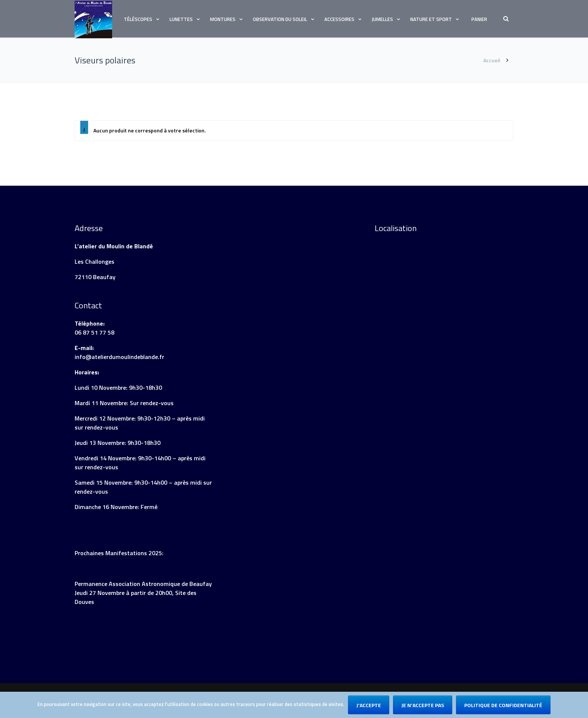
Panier (479, 19)
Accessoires (339, 19)
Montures (223, 19)
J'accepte (369, 705)
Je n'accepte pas (423, 705)
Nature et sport (431, 19)
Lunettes (181, 19)
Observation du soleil (280, 19)
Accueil (492, 60)
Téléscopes (138, 19)
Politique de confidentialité (503, 705)
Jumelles (382, 19)
